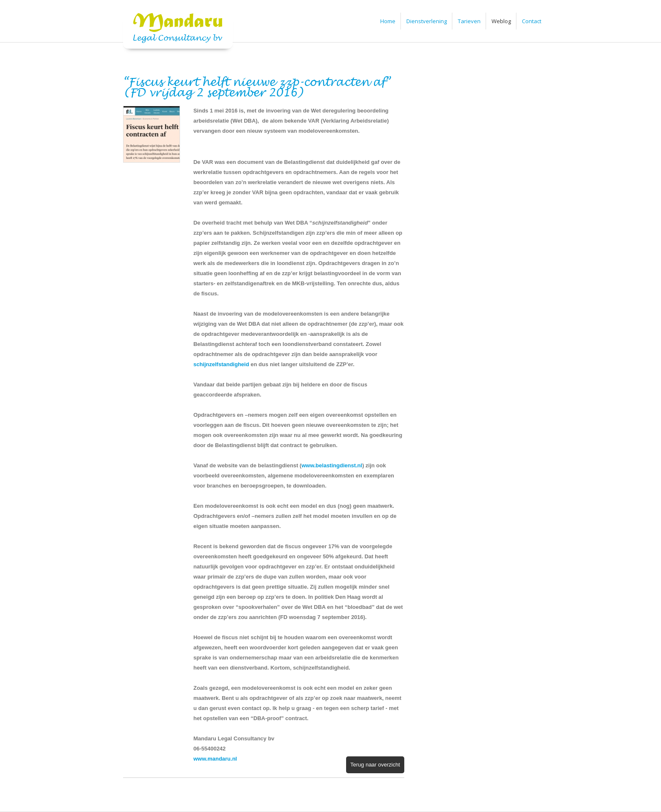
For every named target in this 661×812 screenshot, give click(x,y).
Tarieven (469, 21)
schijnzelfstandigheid (221, 364)
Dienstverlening (427, 21)
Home (388, 21)
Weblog (501, 21)
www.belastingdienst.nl (332, 465)
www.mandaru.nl (215, 759)
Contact (532, 21)
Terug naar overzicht (375, 765)
